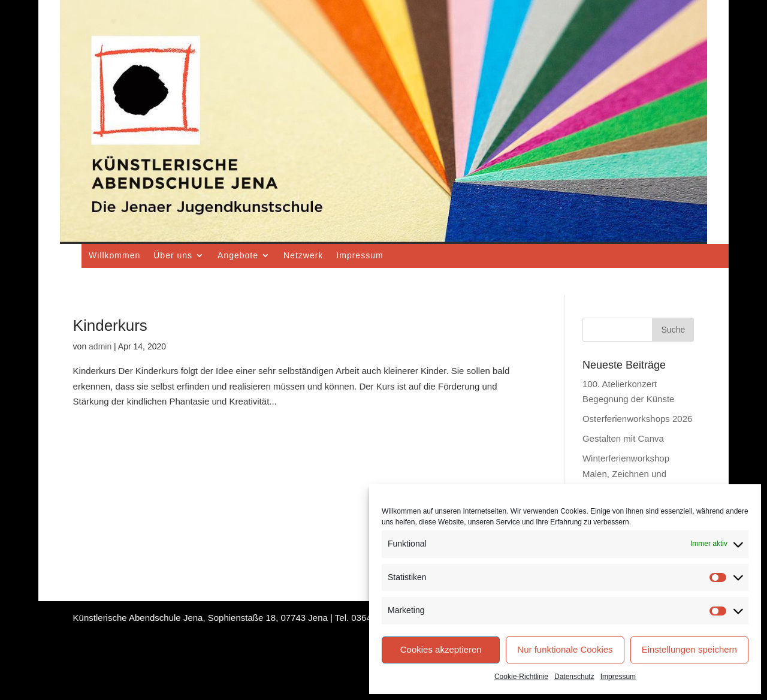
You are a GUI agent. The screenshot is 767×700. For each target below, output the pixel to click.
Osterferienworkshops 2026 (637, 419)
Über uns (173, 255)
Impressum (618, 677)
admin (100, 346)
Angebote (238, 255)
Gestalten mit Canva (623, 438)
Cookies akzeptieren (441, 649)
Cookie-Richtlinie (521, 677)
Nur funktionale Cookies (565, 649)
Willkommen (114, 255)
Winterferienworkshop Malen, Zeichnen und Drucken (626, 473)
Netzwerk (303, 255)
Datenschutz (574, 677)
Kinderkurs (110, 325)
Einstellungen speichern (689, 649)
